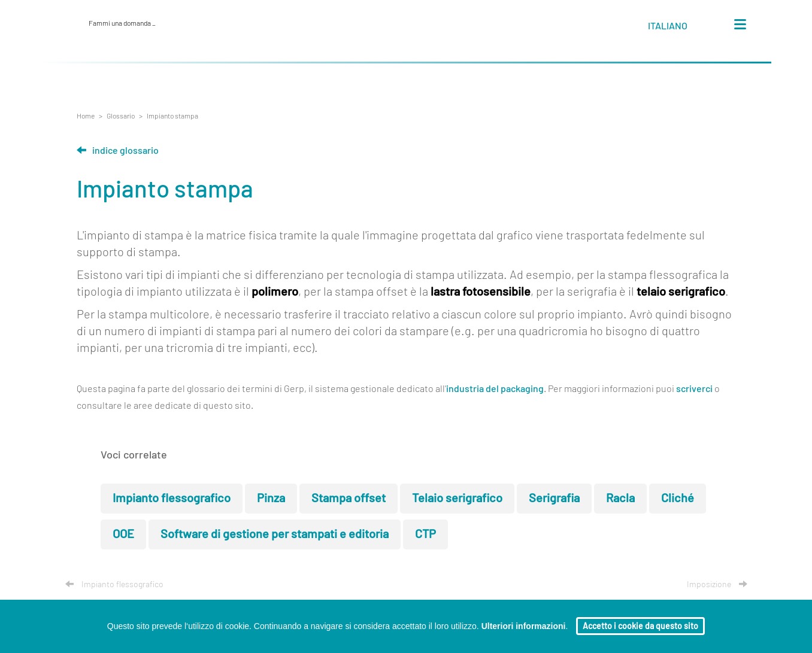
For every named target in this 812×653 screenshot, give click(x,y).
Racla (620, 499)
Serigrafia (554, 499)
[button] (679, 28)
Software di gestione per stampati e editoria (275, 534)
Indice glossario (118, 151)
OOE (123, 534)
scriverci (694, 389)
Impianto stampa (172, 116)
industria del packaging (495, 389)
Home (86, 116)
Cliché (678, 499)
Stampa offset (349, 499)
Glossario (121, 116)
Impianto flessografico (172, 499)
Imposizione (717, 585)
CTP (425, 534)
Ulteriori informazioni (524, 626)
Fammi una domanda (122, 23)
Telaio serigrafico (457, 499)
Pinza (271, 499)
